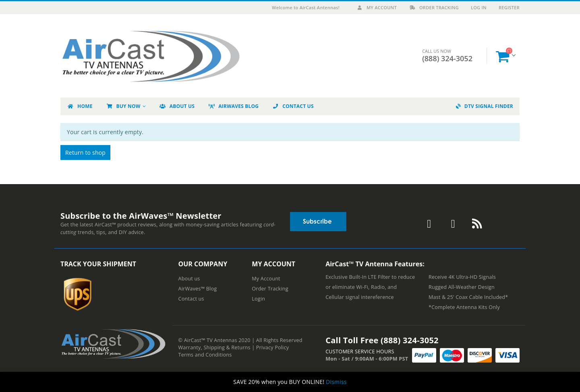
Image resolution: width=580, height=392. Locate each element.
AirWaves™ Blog (198, 289)
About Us (177, 106)
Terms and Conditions (205, 355)
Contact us (191, 299)
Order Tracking (434, 7)
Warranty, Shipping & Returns (214, 347)
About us (189, 279)
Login (258, 299)
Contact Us (293, 106)
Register (509, 7)
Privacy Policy (272, 347)
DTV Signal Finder (485, 106)
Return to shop (85, 152)
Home (80, 106)
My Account (376, 7)
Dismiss (336, 382)
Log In (479, 7)
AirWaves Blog (233, 106)
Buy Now (123, 106)
